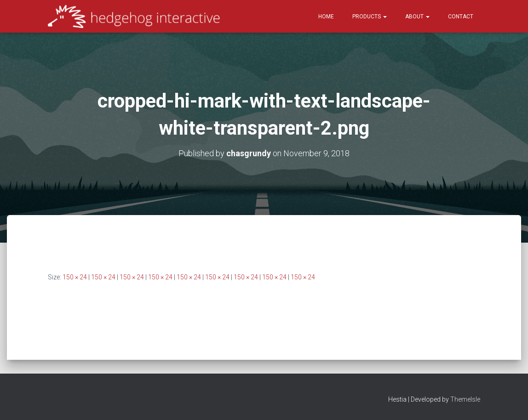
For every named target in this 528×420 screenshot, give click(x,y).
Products (370, 17)
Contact (461, 17)
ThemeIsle (465, 399)
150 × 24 (75, 277)
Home (326, 17)
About (417, 17)
